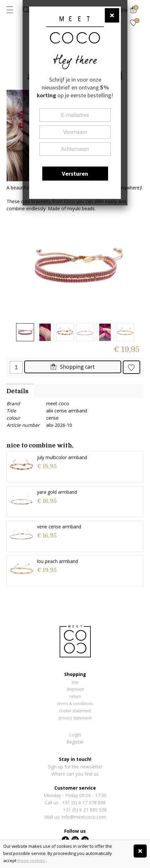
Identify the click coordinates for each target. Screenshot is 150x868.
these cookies (31, 860)
